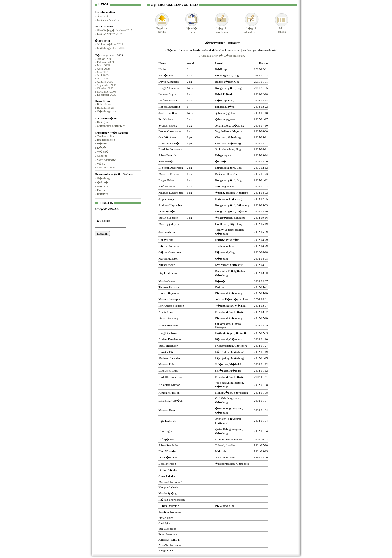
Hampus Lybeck (168, 487)
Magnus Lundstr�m (171, 193)
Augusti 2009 (105, 82)
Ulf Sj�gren (166, 439)
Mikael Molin (167, 265)
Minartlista (282, 29)
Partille (101, 190)
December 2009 (107, 95)
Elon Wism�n (167, 451)
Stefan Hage (166, 518)
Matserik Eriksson (169, 174)
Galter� (102, 156)
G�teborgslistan (107, 111)
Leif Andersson (168, 100)
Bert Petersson (167, 464)
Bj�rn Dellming (169, 506)
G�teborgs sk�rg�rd (111, 126)
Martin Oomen (167, 281)
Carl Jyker (165, 523)
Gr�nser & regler (108, 20)
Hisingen (102, 122)
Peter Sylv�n (167, 211)
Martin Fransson (168, 258)
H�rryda (103, 194)
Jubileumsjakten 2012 (110, 44)
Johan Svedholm (168, 445)
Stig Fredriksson (168, 273)
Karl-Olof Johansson (171, 377)
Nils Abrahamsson (169, 545)
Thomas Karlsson (169, 287)
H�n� (102, 143)
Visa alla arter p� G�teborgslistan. (223, 56)
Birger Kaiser (167, 180)
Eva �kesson (167, 75)
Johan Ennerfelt (168, 155)
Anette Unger (167, 312)
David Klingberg (169, 82)
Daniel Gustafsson (169, 131)
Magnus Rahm (167, 364)
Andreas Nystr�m (170, 143)
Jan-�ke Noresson (170, 512)
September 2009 (107, 85)
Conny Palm (166, 240)
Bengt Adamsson (169, 88)
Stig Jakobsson (167, 529)
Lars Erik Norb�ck (170, 400)
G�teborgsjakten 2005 (111, 48)
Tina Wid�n (166, 161)
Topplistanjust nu (162, 29)
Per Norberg (166, 119)
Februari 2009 (105, 62)
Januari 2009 (105, 59)
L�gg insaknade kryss (252, 28)
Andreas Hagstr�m (170, 205)
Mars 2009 (103, 65)
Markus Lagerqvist (170, 299)
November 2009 (107, 91)
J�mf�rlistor (192, 28)
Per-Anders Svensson (171, 306)
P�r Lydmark (167, 421)
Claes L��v (167, 476)
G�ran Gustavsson (170, 252)
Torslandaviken (106, 136)
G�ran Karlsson (169, 246)
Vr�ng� (103, 152)
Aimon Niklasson (169, 393)
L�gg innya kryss (222, 28)
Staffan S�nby (168, 470)
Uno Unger (165, 431)
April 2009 (103, 69)
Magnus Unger (167, 410)
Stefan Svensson (168, 218)
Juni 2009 (103, 75)
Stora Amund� (106, 160)
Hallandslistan (106, 107)
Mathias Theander (169, 358)
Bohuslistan (104, 104)
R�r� (102, 147)
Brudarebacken (106, 140)
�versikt (103, 16)
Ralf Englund (167, 186)
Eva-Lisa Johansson (170, 149)
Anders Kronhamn (170, 339)
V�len (101, 164)
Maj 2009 (103, 72)
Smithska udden (107, 167)
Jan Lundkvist (167, 232)
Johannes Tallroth (169, 539)
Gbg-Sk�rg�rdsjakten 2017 (115, 30)
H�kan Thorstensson (172, 500)
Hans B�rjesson (169, 293)
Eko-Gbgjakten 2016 (110, 34)
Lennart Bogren (168, 94)
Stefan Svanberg (168, 318)
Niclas (162, 69)
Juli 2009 (103, 78)
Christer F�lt (167, 352)
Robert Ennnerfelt (169, 107)
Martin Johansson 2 (170, 482)
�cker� (103, 182)
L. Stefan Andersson (171, 168)
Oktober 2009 (105, 88)
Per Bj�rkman (168, 457)
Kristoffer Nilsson (169, 385)
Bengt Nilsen (166, 550)
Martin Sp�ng (167, 493)
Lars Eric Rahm (168, 371)
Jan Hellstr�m (168, 113)
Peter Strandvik (168, 534)
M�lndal (103, 186)
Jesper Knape (167, 199)
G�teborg (103, 178)
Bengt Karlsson (168, 333)
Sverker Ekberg (168, 125)
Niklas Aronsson (168, 325)
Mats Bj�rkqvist (169, 224)
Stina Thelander (168, 346)
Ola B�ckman (167, 137)
